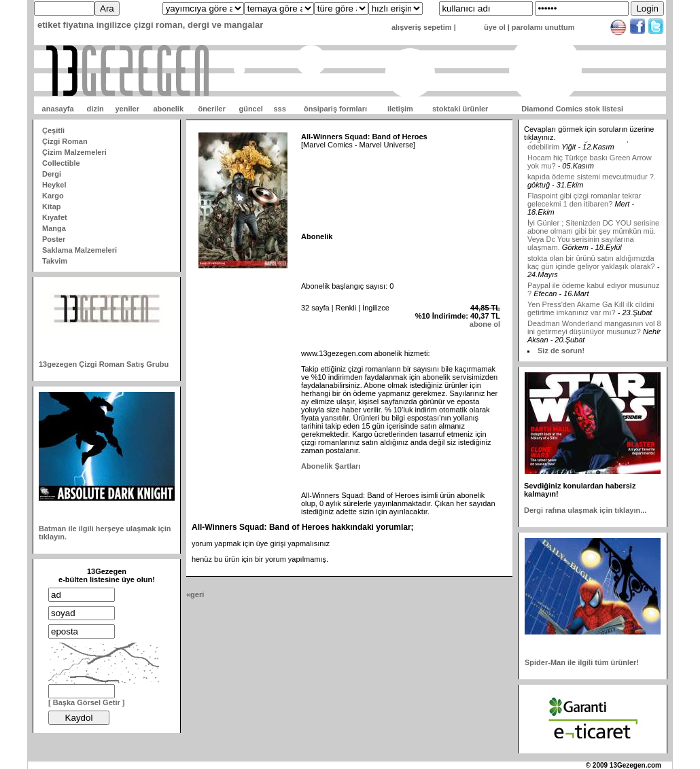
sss (279, 109)
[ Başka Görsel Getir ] (87, 702)
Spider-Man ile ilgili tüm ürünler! (582, 662)
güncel (250, 109)
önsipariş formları (335, 109)
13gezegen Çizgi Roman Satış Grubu (104, 364)
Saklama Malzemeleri (80, 250)
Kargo (53, 196)
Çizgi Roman (65, 141)
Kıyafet (55, 217)
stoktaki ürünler (460, 109)
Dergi (52, 174)
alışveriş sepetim (422, 27)
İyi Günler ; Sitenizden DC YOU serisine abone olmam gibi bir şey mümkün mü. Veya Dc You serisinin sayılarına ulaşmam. (593, 244)
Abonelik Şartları (331, 466)
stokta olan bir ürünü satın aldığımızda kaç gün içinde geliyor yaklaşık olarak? (591, 271)
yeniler (127, 109)
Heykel (54, 185)
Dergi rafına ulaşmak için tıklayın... (585, 510)
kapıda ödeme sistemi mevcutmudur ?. (592, 185)
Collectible (61, 163)
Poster (54, 239)
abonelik (168, 109)
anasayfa (58, 109)
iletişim (400, 109)
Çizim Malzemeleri (74, 152)
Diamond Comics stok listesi (572, 109)
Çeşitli (53, 130)
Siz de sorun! (561, 351)
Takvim (55, 261)
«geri (195, 594)
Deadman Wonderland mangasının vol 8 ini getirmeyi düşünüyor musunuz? (594, 336)
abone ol (485, 324)
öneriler (211, 109)
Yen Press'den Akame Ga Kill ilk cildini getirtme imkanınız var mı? (591, 317)
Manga (54, 228)
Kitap (52, 207)
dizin (95, 109)
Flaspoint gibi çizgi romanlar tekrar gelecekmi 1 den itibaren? (584, 209)
